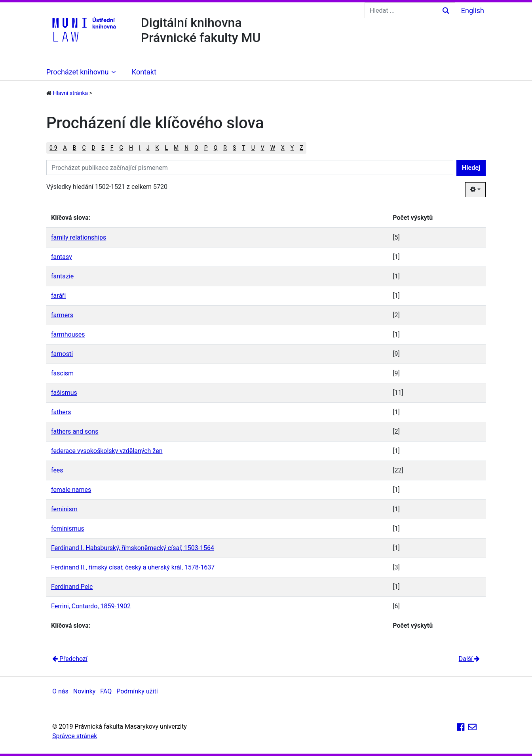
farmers (62, 315)
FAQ (106, 691)
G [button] (122, 148)
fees (57, 470)
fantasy (62, 257)
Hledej (471, 168)
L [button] (166, 148)
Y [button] (292, 148)
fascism (62, 373)
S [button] (234, 148)
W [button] (273, 148)
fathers (61, 412)
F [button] (112, 148)
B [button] (75, 148)
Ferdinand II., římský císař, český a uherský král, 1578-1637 (133, 567)
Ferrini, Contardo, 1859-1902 (91, 606)
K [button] (157, 148)
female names (71, 490)
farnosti (62, 354)
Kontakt (144, 72)
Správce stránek (75, 736)
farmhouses (68, 334)
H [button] (131, 148)
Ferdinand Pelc (72, 587)
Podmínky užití (137, 691)
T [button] (243, 148)
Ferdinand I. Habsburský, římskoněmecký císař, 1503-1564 (133, 548)
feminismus (68, 528)
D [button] (94, 148)
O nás (60, 691)
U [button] (253, 148)
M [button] (176, 148)
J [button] (148, 148)
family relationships (79, 237)
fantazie (62, 276)
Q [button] (216, 148)
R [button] (225, 148)
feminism (64, 509)
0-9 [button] (53, 148)
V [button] (263, 148)
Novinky (85, 691)
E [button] (103, 148)
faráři (58, 296)
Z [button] (301, 148)
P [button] (206, 148)
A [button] (65, 148)
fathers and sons (75, 431)
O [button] (196, 148)
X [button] (283, 148)
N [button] (186, 148)
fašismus (64, 393)
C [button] (84, 148)
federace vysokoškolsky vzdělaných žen (107, 451)
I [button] (140, 148)
